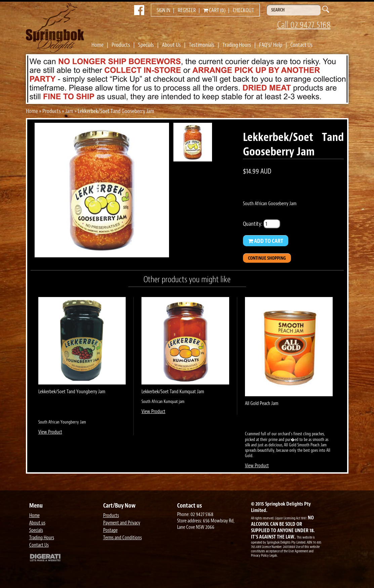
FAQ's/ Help (271, 45)
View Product (50, 432)
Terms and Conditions (122, 538)
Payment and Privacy (122, 523)
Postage (110, 530)
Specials (146, 45)
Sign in (163, 10)
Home (97, 45)
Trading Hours (237, 45)
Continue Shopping (267, 258)
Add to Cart (266, 241)
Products (121, 45)
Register (187, 10)
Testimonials (202, 45)
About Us (171, 45)
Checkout (243, 10)
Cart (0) (214, 10)
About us (37, 523)
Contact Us (301, 45)
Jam (69, 111)
